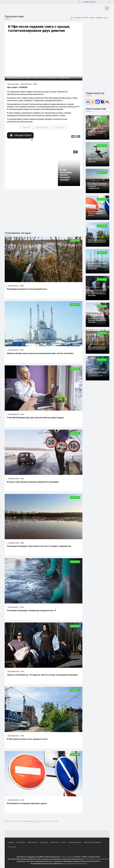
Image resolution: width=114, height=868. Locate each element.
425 (103, 155)
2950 (21, 607)
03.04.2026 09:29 (94, 155)
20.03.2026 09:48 (12, 671)
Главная (11, 843)
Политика (21, 843)
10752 (63, 165)
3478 (21, 479)
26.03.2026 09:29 (12, 736)
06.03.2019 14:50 (25, 84)
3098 (21, 543)
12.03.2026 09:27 (12, 607)
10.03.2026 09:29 (12, 414)
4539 (21, 350)
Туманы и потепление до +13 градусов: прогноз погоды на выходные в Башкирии (42, 675)
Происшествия (75, 843)
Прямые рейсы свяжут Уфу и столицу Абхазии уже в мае (97, 160)
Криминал (100, 18)
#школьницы (59, 127)
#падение (26, 127)
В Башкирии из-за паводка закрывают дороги (27, 803)
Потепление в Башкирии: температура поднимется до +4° (32, 610)
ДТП (106, 18)
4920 (21, 286)
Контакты (12, 847)
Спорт (64, 843)
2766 (21, 671)
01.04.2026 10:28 (12, 543)
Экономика (32, 843)
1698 (21, 736)
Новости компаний (92, 843)
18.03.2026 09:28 (12, 479)
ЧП (71, 18)
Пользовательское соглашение (97, 859)
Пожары (92, 18)
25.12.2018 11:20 (66, 163)
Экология (75, 497)
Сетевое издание (67, 857)
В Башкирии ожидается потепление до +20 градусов (97, 133)
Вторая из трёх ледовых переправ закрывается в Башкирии (33, 482)
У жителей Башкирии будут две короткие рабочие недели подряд (35, 418)
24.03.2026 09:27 (12, 350)
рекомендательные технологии (75, 864)
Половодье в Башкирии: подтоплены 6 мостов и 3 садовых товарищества (39, 546)
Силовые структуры (81, 18)
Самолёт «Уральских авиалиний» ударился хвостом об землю (32, 821)
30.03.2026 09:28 (12, 800)
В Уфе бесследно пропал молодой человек (66, 175)
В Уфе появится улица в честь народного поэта (27, 739)
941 (103, 128)
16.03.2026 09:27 (12, 286)
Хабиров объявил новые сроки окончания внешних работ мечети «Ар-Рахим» (40, 353)
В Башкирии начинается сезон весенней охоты (27, 289)
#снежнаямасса (42, 127)
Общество (75, 240)
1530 (21, 800)
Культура (55, 843)
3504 (21, 414)
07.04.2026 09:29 (94, 128)
